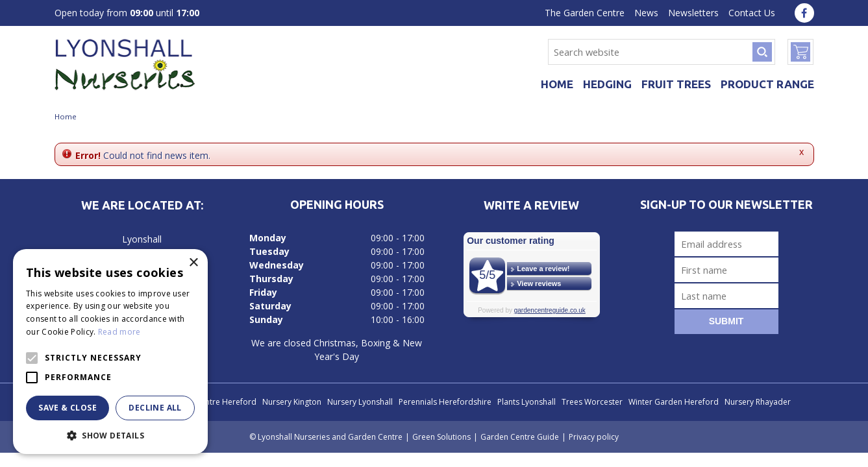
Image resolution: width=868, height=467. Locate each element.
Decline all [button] (155, 408)
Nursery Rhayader (758, 402)
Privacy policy (594, 437)
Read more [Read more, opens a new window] (119, 332)
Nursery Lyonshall (360, 402)
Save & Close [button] (68, 408)
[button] (110, 435)
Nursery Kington (292, 402)
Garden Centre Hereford (211, 402)
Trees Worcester (592, 402)
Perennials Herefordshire (445, 402)
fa (804, 13)
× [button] (193, 263)
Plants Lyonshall (527, 402)
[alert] (110, 352)
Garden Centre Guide (520, 437)
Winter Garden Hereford (674, 402)
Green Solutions (441, 437)
